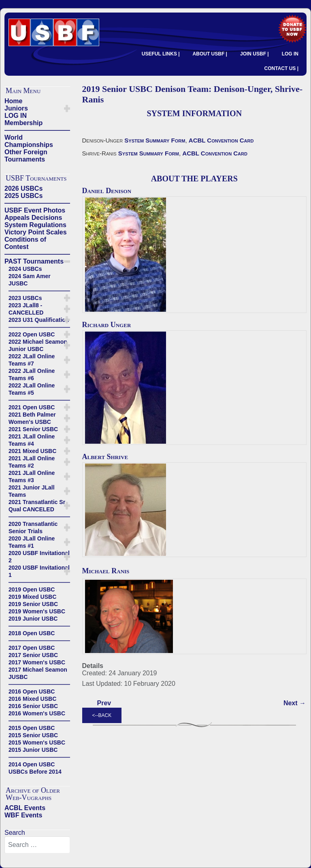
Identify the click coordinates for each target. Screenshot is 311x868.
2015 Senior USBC (33, 735)
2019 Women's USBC (37, 611)
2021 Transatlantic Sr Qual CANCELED (37, 506)
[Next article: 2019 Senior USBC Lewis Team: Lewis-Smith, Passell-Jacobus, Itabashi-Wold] (295, 703)
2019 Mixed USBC (32, 597)
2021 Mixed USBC (32, 451)
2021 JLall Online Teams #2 (32, 462)
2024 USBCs (25, 269)
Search (15, 833)
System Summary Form (155, 140)
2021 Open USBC (32, 407)
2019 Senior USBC (33, 604)
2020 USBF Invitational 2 (39, 557)
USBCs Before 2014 (35, 772)
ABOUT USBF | (210, 54)
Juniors (16, 108)
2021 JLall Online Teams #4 (32, 440)
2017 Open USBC (32, 648)
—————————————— (37, 130)
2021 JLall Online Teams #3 (32, 477)
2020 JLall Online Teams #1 (32, 542)
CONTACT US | (281, 68)
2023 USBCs (25, 298)
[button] (67, 108)
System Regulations (35, 225)
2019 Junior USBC (33, 619)
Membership (23, 123)
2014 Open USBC (32, 764)
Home (13, 101)
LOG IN (290, 54)
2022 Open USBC (32, 334)
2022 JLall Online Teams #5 (32, 389)
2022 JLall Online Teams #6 (32, 374)
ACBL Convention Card (221, 140)
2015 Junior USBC (33, 750)
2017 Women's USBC (37, 662)
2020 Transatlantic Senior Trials (33, 528)
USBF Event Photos (35, 210)
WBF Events (23, 815)
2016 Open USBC (32, 691)
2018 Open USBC (32, 633)
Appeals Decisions (33, 218)
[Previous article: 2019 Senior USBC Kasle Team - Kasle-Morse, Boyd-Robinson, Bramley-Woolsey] (104, 703)
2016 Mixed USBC (32, 699)
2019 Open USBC (32, 589)
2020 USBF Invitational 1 (39, 571)
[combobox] (37, 845)
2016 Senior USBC (33, 706)
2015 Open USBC (32, 728)
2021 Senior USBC (33, 429)
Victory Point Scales (36, 232)
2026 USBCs (23, 188)
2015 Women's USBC (37, 742)
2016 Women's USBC (37, 713)
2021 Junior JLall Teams (32, 491)
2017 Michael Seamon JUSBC (38, 673)
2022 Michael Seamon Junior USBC (38, 345)
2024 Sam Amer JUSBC (30, 280)
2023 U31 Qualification (39, 320)
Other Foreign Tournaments (26, 156)
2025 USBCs (23, 196)
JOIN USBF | (255, 54)
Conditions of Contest (25, 243)
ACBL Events (25, 808)
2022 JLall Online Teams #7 (32, 360)
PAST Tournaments (34, 261)
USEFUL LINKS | (161, 54)
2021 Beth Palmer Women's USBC (32, 418)
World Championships (29, 141)
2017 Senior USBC (33, 655)
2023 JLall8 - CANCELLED (26, 309)
